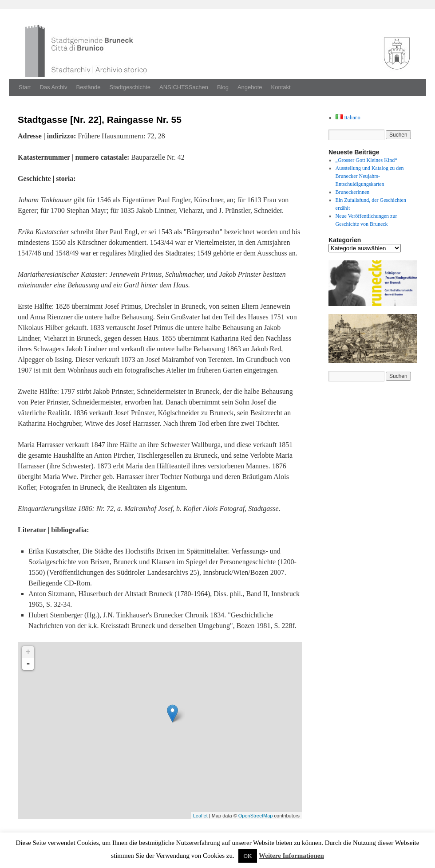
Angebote (250, 87)
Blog (223, 87)
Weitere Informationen (291, 856)
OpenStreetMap (256, 816)
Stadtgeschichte (130, 87)
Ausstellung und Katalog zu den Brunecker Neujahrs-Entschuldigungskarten (370, 176)
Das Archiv (53, 87)
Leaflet (200, 816)
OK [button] (248, 856)
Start (25, 87)
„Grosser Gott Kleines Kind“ (366, 160)
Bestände (89, 87)
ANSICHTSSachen (184, 87)
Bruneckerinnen (353, 192)
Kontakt (281, 87)
